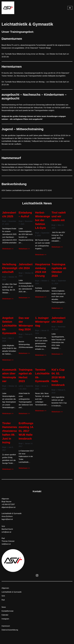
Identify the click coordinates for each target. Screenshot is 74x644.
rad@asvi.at (6, 549)
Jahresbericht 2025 (9, 218)
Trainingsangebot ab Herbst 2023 (26, 380)
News (4, 612)
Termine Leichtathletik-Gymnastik (42, 380)
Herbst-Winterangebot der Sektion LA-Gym (43, 224)
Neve (4, 642)
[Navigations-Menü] (70, 8)
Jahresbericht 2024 (26, 270)
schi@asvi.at (6, 537)
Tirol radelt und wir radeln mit (59, 220)
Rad (3, 605)
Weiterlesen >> (8, 253)
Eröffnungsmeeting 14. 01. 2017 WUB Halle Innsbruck (26, 436)
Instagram (5, 624)
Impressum (6, 631)
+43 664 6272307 (8, 509)
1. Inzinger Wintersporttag (42, 326)
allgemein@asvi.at (8, 512)
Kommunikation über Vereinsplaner (9, 380)
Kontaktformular (8, 616)
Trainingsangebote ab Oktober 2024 (59, 274)
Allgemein (5, 593)
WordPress (23, 642)
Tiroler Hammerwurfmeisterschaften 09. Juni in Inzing (10, 437)
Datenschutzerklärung (10, 635)
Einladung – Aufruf (25, 218)
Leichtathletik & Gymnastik (12, 597)
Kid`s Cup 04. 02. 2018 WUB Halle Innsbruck (58, 382)
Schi (3, 601)
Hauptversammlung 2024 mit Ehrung (43, 274)
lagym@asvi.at (7, 524)
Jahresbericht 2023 (58, 324)
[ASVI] (8, 8)
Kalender (5, 620)
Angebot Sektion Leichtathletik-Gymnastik (9, 330)
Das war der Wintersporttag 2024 (26, 328)
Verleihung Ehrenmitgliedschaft (10, 272)
